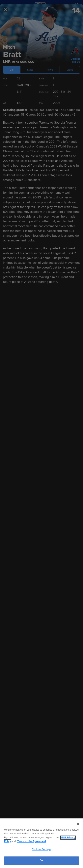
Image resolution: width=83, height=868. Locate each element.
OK (41, 860)
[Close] (78, 824)
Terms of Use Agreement (32, 841)
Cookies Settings (41, 849)
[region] (41, 843)
